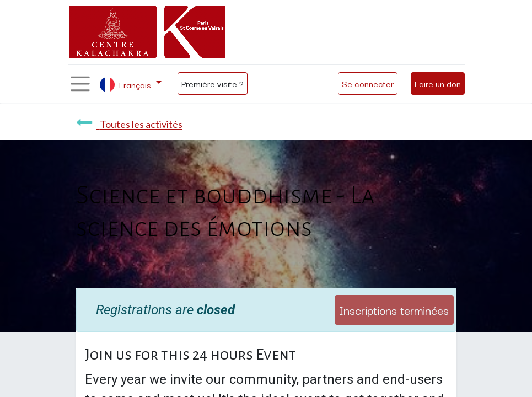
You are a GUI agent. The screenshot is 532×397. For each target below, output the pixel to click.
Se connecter (368, 83)
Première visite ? (213, 83)
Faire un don (438, 83)
